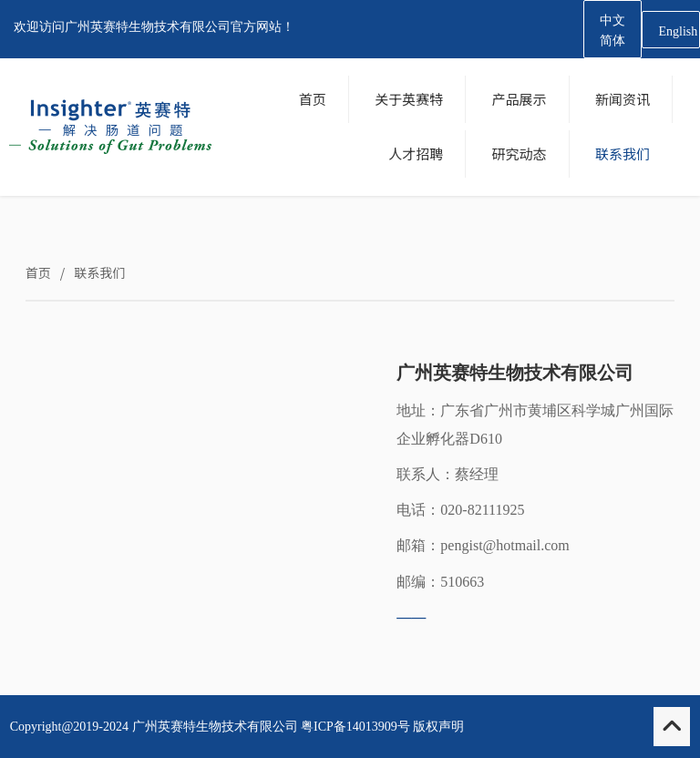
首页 (38, 272)
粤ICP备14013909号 (355, 727)
